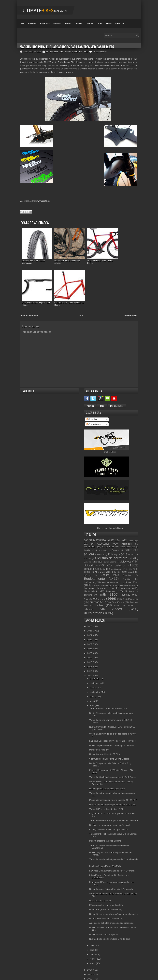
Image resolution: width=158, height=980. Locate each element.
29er (61, 52)
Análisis (68, 23)
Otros (99, 23)
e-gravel (102, 561)
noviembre (95, 672)
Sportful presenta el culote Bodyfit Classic (109, 747)
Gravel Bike (131, 571)
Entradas (91, 408)
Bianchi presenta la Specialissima (105, 829)
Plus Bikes (133, 588)
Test (132, 591)
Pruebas (57, 23)
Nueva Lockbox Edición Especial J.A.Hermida (111, 878)
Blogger (121, 517)
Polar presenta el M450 (100, 889)
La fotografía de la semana (124, 574)
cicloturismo (91, 554)
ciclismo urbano (109, 550)
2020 (90, 642)
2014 (90, 958)
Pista (120, 588)
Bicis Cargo (103, 539)
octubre (94, 676)
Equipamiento (94, 567)
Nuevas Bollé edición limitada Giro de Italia (110, 927)
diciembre (95, 667)
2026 (90, 615)
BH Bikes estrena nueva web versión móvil (110, 813)
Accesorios (103, 532)
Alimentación (90, 535)
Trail (86, 594)
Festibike (106, 571)
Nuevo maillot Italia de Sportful (104, 923)
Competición (117, 554)
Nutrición (88, 588)
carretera (131, 538)
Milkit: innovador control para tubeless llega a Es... (113, 793)
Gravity (95, 574)
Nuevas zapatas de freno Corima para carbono (112, 734)
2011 (90, 972)
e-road (131, 561)
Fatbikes (89, 571)
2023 (90, 628)
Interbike (105, 574)
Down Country (115, 557)
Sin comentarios (100, 52)
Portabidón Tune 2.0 (99, 738)
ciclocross (126, 550)
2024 (90, 624)
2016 (90, 660)
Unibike (130, 594)
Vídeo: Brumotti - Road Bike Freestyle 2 (108, 697)
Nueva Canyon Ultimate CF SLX (105, 743)
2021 (90, 637)
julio (92, 690)
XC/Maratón (93, 601)
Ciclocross (45, 23)
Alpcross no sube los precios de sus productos (111, 912)
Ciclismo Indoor (91, 550)
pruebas (94, 591)
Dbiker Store (110, 441)
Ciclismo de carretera (111, 547)
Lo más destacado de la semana (107, 577)
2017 (90, 655)
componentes (92, 557)
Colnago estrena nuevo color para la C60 (109, 818)
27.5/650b (54, 52)
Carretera (32, 23)
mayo (93, 934)
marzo (93, 943)
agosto (93, 685)
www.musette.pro (43, 201)
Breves (67, 52)
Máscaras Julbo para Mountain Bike (106, 894)
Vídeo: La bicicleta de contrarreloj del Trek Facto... (113, 766)
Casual (99, 543)
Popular (90, 395)
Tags (102, 395)
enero (93, 952)
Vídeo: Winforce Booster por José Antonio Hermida (114, 809)
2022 (90, 633)
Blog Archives (117, 395)
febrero (93, 947)
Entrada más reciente (29, 304)
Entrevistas (128, 564)
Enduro (75, 52)
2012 (90, 967)
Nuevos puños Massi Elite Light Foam (107, 777)
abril (92, 938)
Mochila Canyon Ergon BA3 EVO (105, 855)
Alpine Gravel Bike (128, 535)
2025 (90, 619)
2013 (90, 963)
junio (92, 694)
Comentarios (93, 413)
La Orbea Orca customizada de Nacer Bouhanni (112, 859)
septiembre (95, 681)
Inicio (81, 304)
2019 (90, 646)
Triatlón (79, 23)
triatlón (117, 594)
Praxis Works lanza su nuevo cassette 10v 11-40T (113, 789)
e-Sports (88, 564)
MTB (23, 23)
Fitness (116, 571)
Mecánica (111, 580)
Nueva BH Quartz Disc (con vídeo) (106, 898)
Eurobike (127, 568)
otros (86, 52)
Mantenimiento (91, 580)
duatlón (129, 557)
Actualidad (127, 532)
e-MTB (116, 560)
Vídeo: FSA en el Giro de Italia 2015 (106, 798)
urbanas (89, 598)
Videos (109, 23)
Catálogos (120, 23)
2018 (90, 651)
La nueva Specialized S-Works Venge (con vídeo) (113, 729)
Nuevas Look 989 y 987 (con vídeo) (106, 907)
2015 (90, 664)
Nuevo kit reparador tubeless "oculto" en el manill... (114, 903)
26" (47, 52)
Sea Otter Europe (116, 591)
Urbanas (89, 23)
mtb (81, 52)
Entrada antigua (131, 304)
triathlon (100, 594)
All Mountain (108, 535)
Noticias (125, 583)
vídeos (117, 597)
